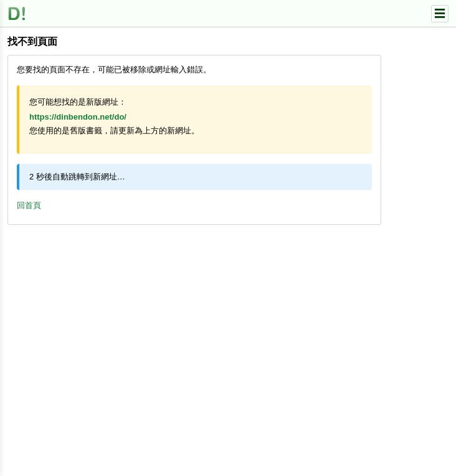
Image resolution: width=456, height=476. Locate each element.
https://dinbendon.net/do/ (78, 117)
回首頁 (29, 205)
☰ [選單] (440, 14)
